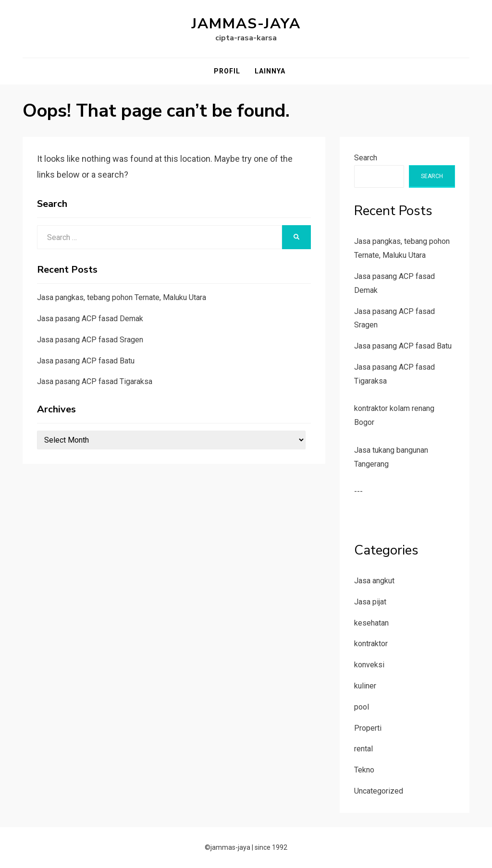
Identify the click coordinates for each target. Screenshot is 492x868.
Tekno (364, 770)
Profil (227, 71)
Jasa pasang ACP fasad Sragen (90, 340)
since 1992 (271, 847)
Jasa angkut (374, 581)
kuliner (365, 686)
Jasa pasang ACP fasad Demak (90, 319)
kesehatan (371, 623)
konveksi (369, 665)
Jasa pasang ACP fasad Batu (86, 361)
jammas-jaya (246, 24)
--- (358, 491)
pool (362, 707)
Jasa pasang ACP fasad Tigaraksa (95, 381)
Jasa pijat (370, 602)
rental (363, 749)
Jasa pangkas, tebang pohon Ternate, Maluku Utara (122, 297)
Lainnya (270, 71)
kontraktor (371, 644)
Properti (368, 728)
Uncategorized (379, 791)
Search (366, 158)
